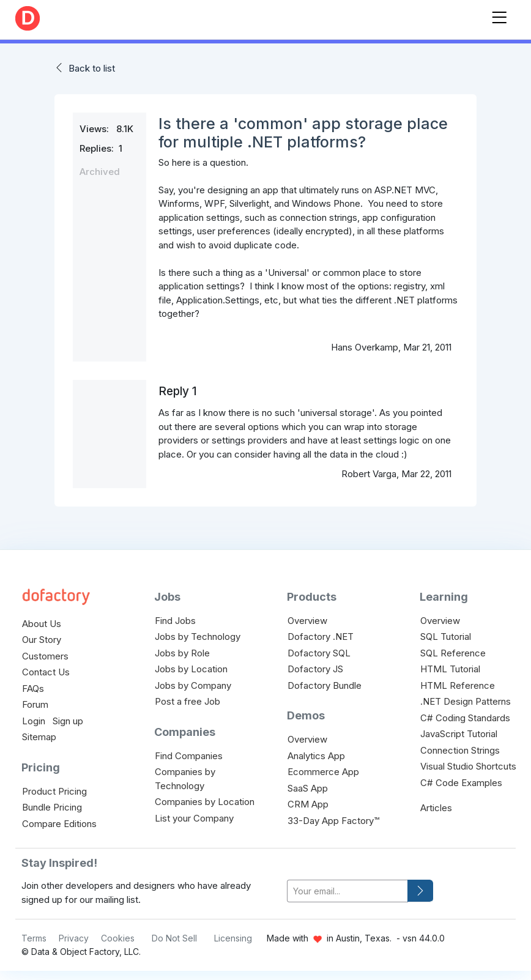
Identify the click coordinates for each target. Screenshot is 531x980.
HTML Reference (458, 685)
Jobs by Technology (198, 637)
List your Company (194, 818)
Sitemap (39, 737)
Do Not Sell (174, 938)
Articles (436, 808)
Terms (34, 938)
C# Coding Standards (465, 718)
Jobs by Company (193, 685)
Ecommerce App (323, 772)
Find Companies (189, 756)
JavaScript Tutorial (459, 734)
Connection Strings (460, 750)
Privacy (74, 938)
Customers (45, 656)
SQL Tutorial (446, 637)
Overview (307, 621)
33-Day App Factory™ (333, 821)
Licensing (233, 938)
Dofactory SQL (319, 653)
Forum (35, 704)
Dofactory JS (315, 669)
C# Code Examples (461, 783)
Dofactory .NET (321, 637)
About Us (42, 624)
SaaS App (308, 788)
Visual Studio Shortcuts (468, 766)
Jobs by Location (191, 669)
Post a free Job (188, 701)
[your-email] (347, 891)
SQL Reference (453, 653)
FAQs (33, 689)
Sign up (68, 721)
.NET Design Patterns (466, 701)
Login (34, 721)
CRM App (308, 804)
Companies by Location (205, 802)
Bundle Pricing (52, 807)
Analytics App (316, 756)
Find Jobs (175, 621)
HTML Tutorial (450, 669)
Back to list (92, 68)
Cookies (118, 938)
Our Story (42, 640)
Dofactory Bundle (325, 685)
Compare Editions (59, 824)
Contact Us (46, 672)
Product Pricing (54, 791)
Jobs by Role (182, 653)
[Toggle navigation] (499, 15)
